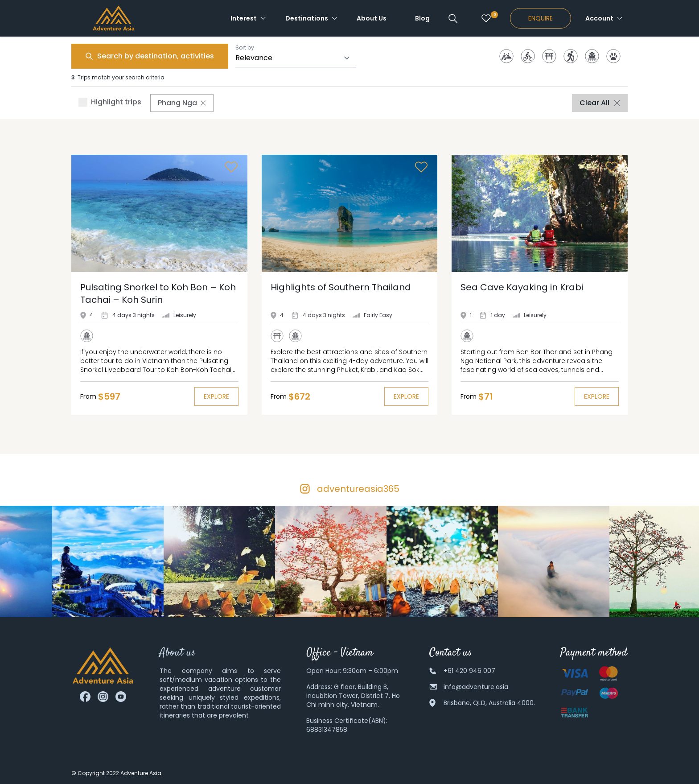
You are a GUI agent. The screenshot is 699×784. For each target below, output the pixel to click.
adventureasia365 (358, 489)
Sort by (245, 48)
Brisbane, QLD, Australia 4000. (489, 703)
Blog (422, 18)
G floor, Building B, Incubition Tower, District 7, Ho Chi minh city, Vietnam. (353, 696)
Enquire (541, 18)
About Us (372, 18)
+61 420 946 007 (469, 671)
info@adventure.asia (476, 687)
